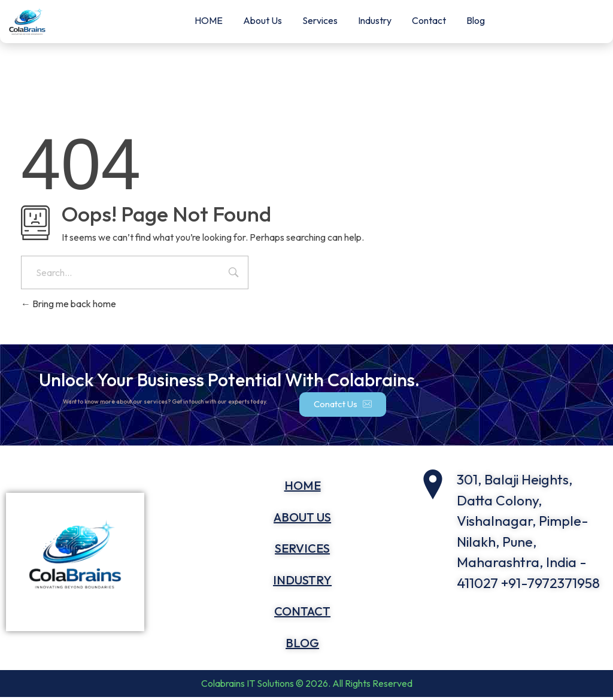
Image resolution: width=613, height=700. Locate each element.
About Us (263, 20)
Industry (375, 20)
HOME (209, 20)
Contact (429, 20)
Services (320, 20)
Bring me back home (69, 304)
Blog (476, 20)
